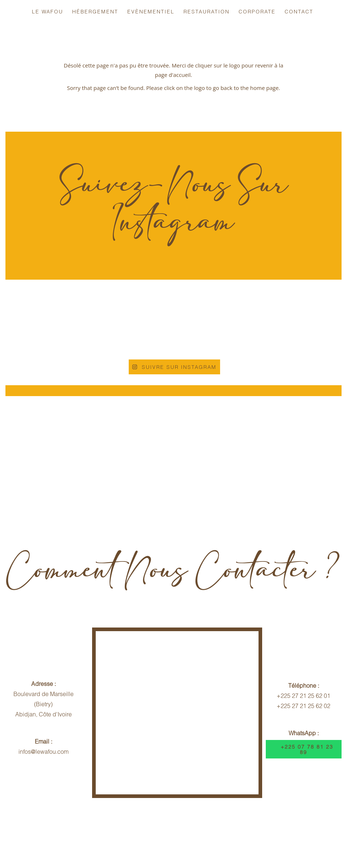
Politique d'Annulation (131, 828)
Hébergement (95, 11)
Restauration (206, 11)
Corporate (257, 11)
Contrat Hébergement (203, 828)
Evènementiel (151, 11)
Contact (299, 11)
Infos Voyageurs (67, 828)
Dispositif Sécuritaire (273, 828)
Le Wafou (47, 11)
